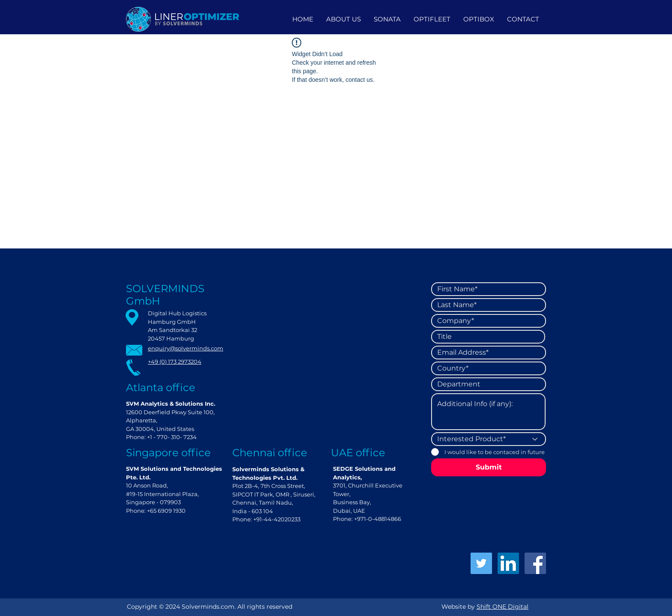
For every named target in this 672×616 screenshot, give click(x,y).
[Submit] (489, 467)
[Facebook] (535, 563)
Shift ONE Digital (502, 607)
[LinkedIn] (508, 563)
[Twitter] (481, 563)
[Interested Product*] (489, 439)
